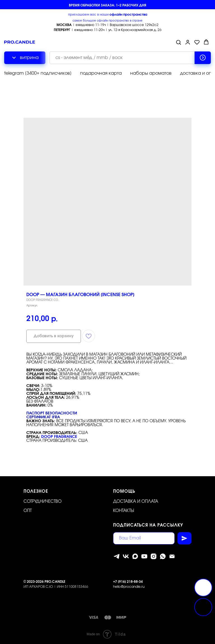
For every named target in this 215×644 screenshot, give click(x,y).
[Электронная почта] (172, 556)
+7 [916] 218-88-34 (128, 582)
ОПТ (28, 511)
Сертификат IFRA (43, 417)
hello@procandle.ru (129, 587)
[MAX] (135, 556)
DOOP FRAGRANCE (59, 437)
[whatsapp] (163, 556)
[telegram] (117, 556)
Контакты (124, 511)
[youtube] (144, 556)
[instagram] (154, 556)
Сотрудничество (43, 502)
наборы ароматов (151, 73)
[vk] (126, 556)
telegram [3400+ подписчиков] (38, 73)
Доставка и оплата (136, 502)
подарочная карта (101, 73)
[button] (178, 42)
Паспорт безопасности (52, 413)
